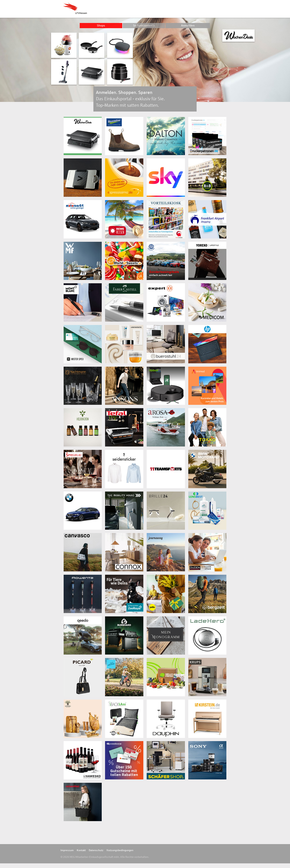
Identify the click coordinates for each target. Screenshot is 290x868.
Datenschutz (96, 850)
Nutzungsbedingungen (120, 850)
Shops (101, 25)
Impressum (67, 850)
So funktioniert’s (144, 25)
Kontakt (81, 850)
